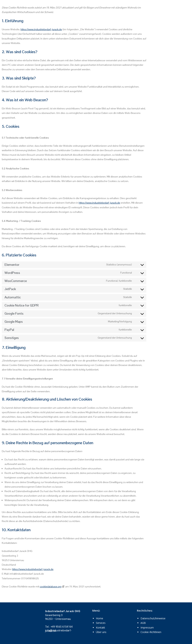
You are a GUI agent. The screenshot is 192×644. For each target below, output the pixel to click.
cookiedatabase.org (51, 587)
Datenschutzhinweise (153, 618)
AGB (143, 623)
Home (100, 618)
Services (101, 623)
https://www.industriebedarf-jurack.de (41, 29)
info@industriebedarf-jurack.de (58, 631)
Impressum (147, 628)
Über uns (101, 632)
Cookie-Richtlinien (151, 632)
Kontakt (101, 628)
